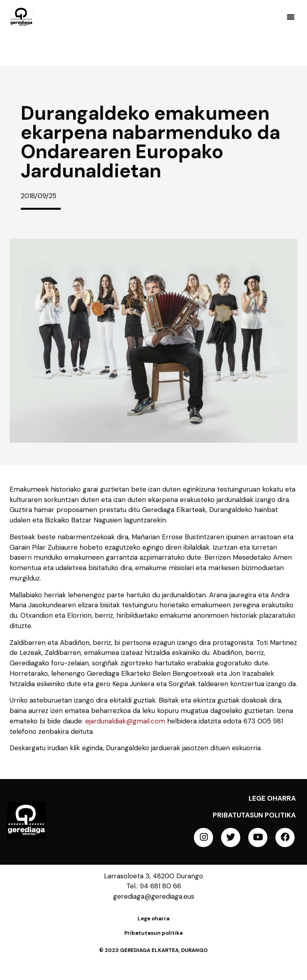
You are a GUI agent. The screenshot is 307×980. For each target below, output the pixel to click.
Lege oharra (272, 798)
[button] (290, 17)
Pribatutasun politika (254, 815)
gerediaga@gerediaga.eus (154, 896)
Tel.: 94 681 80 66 (154, 886)
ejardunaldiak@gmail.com (125, 721)
